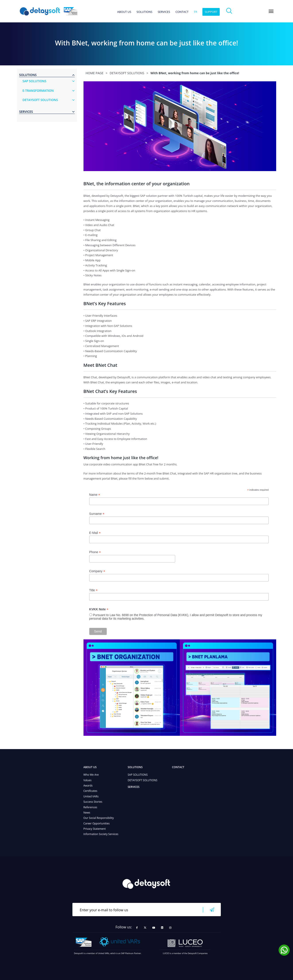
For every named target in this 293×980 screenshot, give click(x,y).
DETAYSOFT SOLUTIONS (143, 780)
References (90, 807)
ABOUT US (124, 12)
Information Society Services (101, 834)
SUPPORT (211, 12)
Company (97, 571)
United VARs (91, 796)
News (87, 813)
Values (88, 780)
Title (93, 590)
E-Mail (95, 533)
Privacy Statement (95, 829)
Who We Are (91, 775)
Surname (97, 514)
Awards (88, 786)
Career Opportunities (97, 823)
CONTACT (182, 12)
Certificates (90, 791)
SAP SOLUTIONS (138, 775)
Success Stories (93, 802)
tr (195, 12)
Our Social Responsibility (99, 818)
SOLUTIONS (145, 12)
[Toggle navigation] (271, 11)
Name (95, 495)
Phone (95, 552)
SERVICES (164, 12)
